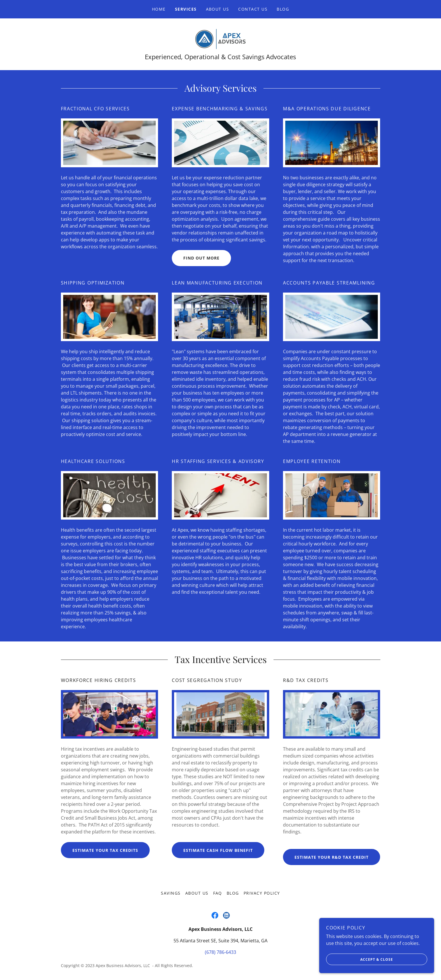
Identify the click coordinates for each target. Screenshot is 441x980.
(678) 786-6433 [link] (220, 952)
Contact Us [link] (253, 9)
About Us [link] (218, 9)
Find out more (201, 258)
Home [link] (159, 9)
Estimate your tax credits (105, 850)
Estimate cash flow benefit (218, 850)
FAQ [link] (218, 893)
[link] (220, 39)
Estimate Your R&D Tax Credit (332, 857)
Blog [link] (283, 9)
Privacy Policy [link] (262, 893)
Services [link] (186, 9)
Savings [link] (171, 893)
